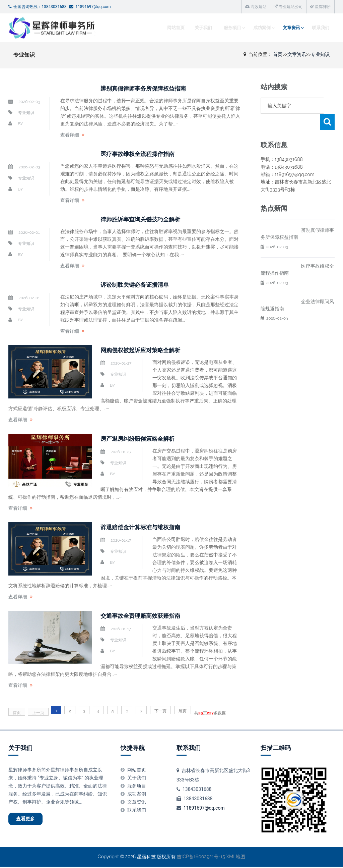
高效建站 (256, 7)
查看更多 (30, 820)
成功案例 (258, 28)
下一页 (160, 711)
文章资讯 (288, 28)
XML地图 (236, 858)
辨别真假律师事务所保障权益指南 (151, 88)
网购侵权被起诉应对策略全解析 (147, 350)
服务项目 (227, 28)
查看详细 (70, 135)
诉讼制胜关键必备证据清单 (141, 284)
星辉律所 (320, 7)
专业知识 (320, 54)
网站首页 (170, 28)
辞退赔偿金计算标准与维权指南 (147, 527)
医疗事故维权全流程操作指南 (144, 154)
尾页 (183, 711)
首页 (278, 54)
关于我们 (198, 28)
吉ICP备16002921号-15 (201, 858)
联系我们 (319, 28)
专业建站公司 (288, 7)
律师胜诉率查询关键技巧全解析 (147, 219)
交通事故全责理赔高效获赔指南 (147, 615)
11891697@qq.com (204, 808)
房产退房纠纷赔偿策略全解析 (144, 438)
